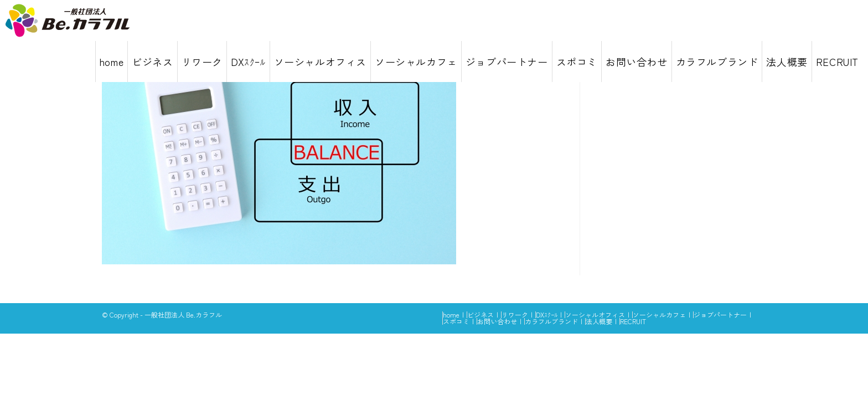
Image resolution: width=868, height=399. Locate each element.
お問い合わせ (497, 321)
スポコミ (456, 321)
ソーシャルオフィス (595, 314)
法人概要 (599, 321)
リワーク (515, 314)
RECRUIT (633, 321)
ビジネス (480, 314)
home (451, 314)
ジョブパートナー (720, 314)
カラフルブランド (551, 321)
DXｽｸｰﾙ (547, 314)
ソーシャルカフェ (659, 314)
